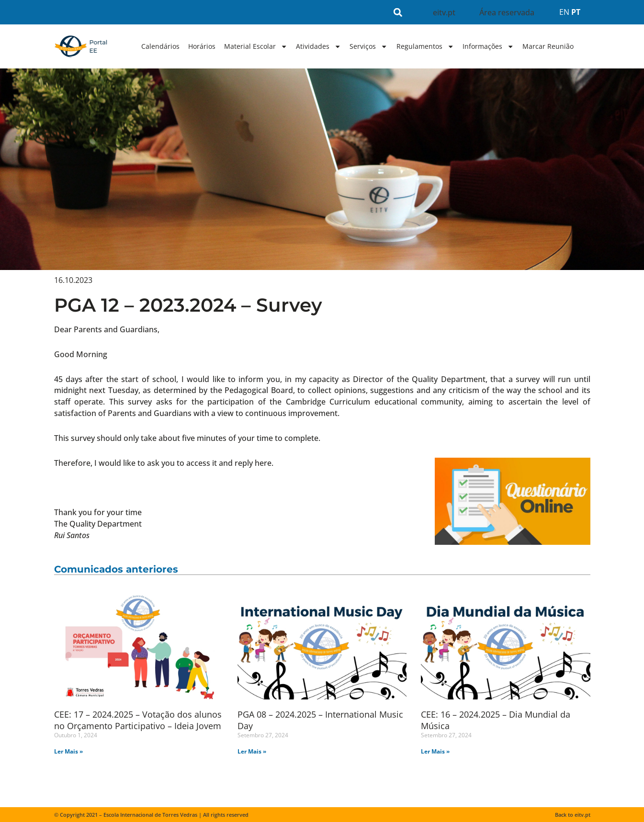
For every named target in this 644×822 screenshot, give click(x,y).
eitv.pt (444, 12)
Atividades (318, 46)
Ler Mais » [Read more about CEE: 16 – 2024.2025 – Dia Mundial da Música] (435, 751)
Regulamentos (425, 46)
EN (564, 12)
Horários (202, 46)
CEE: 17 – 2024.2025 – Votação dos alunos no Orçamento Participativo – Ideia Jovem (138, 720)
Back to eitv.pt (573, 815)
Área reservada (507, 12)
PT (576, 12)
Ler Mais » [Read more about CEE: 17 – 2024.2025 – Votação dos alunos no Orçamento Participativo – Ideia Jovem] (68, 751)
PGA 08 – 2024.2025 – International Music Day (320, 720)
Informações (488, 46)
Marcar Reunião (548, 46)
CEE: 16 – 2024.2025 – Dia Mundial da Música (496, 720)
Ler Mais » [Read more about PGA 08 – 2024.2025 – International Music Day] (252, 751)
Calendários (160, 46)
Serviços (368, 46)
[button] (398, 12)
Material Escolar (256, 46)
